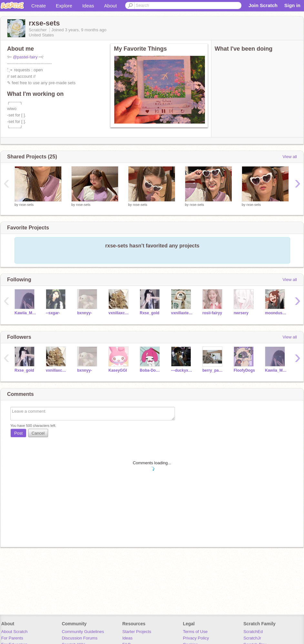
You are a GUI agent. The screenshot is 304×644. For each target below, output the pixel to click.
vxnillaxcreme (119, 313)
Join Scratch (263, 5)
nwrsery (241, 313)
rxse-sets (27, 205)
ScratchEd (253, 632)
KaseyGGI (118, 370)
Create (39, 6)
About (111, 6)
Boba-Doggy (151, 370)
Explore (64, 6)
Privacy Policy (196, 638)
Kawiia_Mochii (25, 313)
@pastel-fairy (25, 57)
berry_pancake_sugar (213, 370)
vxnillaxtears (182, 313)
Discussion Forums (80, 638)
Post (18, 433)
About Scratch (15, 632)
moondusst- (276, 313)
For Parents (12, 638)
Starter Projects (137, 632)
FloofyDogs (244, 370)
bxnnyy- (85, 313)
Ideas (88, 6)
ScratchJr (252, 638)
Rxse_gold (150, 313)
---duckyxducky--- (182, 370)
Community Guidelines (83, 632)
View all (290, 157)
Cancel (38, 433)
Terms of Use (195, 632)
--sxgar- (53, 313)
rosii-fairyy (212, 313)
